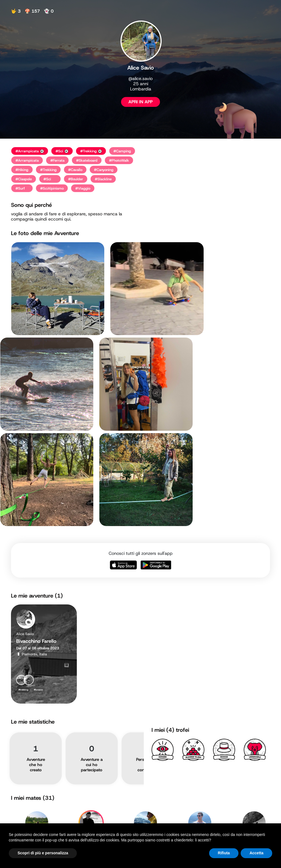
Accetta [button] (256, 853)
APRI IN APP (140, 102)
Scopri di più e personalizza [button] (43, 853)
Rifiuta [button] (224, 853)
